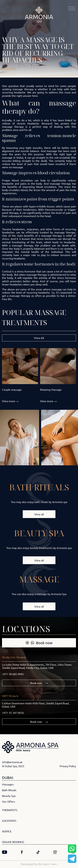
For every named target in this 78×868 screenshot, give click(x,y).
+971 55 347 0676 (13, 713)
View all (39, 514)
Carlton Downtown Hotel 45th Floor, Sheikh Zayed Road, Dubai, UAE (36, 705)
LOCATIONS (9, 821)
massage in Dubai (13, 157)
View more (10, 401)
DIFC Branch (10, 696)
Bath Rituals (9, 790)
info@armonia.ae (12, 762)
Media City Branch (14, 657)
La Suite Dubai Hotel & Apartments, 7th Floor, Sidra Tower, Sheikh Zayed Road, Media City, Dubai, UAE (37, 666)
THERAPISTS (10, 810)
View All (39, 338)
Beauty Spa (9, 796)
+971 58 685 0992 (13, 674)
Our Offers (9, 801)
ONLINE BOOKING (13, 842)
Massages (8, 784)
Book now (39, 643)
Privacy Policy (68, 766)
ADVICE (7, 831)
